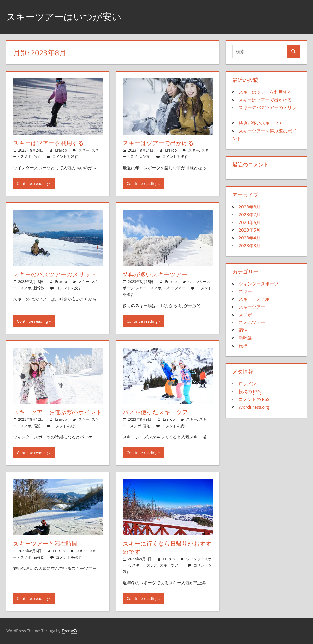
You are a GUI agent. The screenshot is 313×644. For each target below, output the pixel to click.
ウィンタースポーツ (259, 284)
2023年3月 (250, 246)
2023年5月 (250, 230)
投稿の (250, 392)
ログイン (247, 384)
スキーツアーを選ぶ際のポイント (58, 412)
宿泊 (37, 156)
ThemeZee (71, 631)
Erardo (61, 150)
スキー (84, 150)
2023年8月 (250, 207)
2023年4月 (250, 238)
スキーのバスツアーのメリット (55, 274)
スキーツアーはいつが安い (64, 17)
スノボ (245, 315)
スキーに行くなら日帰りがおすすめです (167, 548)
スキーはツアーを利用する (49, 143)
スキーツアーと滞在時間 (45, 544)
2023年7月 (250, 215)
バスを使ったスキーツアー (158, 412)
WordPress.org (254, 407)
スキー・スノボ (149, 288)
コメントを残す (65, 156)
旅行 (243, 346)
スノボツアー (252, 322)
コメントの (254, 399)
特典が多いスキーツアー (155, 274)
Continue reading (32, 183)
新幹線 (39, 288)
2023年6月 (250, 222)
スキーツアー (174, 288)
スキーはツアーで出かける (158, 143)
